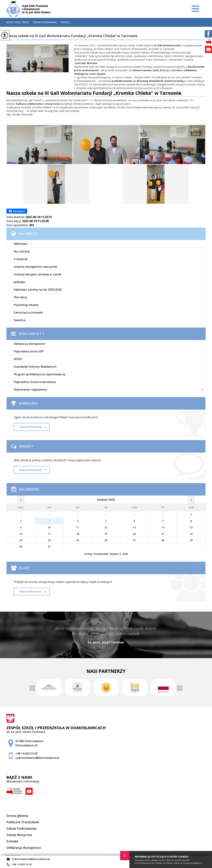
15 (191, 527)
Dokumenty (32, 334)
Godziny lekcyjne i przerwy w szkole (37, 274)
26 (106, 540)
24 (49, 540)
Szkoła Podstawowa (43, 22)
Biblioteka (20, 244)
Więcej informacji (33, 427)
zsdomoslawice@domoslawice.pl (28, 859)
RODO (18, 359)
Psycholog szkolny (26, 305)
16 (21, 534)
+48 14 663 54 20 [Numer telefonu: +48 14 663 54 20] (26, 753)
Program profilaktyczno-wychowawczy (40, 374)
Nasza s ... (65, 22)
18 (78, 534)
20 (134, 534)
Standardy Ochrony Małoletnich (35, 367)
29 (191, 540)
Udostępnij (17, 211)
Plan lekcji (20, 297)
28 (163, 540)
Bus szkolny (22, 251)
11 (78, 527)
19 (106, 534)
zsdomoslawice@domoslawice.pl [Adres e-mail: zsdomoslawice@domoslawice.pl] (37, 758)
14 (163, 527)
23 (21, 540)
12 (106, 527)
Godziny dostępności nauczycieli (35, 267)
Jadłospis (20, 282)
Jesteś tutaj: (14, 22)
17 (49, 534)
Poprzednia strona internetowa (35, 382)
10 (49, 527)
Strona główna (17, 816)
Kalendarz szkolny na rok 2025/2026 (38, 290)
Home (25, 22)
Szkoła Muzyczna (19, 835)
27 (134, 540)
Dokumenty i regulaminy (30, 390)
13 (134, 527)
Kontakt (12, 841)
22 (191, 534)
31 (49, 547)
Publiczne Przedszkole (23, 822)
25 (78, 540)
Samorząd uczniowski (28, 312)
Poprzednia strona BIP (29, 351)
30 (21, 547)
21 (163, 534)
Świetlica (20, 320)
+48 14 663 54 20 (19, 864)
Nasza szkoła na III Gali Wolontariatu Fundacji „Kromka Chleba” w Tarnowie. (72, 36)
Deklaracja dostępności (29, 344)
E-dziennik (21, 259)
